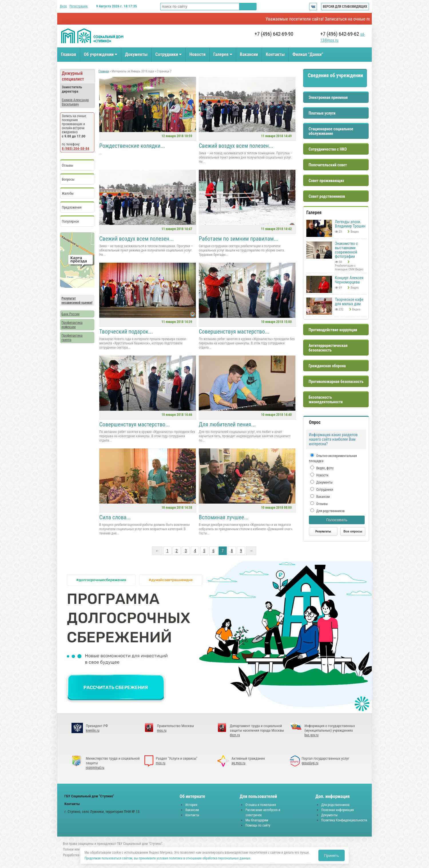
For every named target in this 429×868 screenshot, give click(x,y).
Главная (68, 54)
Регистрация (79, 6)
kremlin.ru (93, 731)
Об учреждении (101, 54)
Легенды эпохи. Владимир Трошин (350, 224)
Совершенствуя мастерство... (234, 332)
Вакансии (249, 54)
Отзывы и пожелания (261, 805)
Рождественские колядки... (132, 146)
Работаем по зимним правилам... (239, 239)
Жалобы (68, 193)
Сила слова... (115, 517)
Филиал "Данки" (308, 54)
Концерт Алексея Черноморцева (349, 280)
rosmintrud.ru (95, 768)
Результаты (323, 531)
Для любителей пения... (227, 424)
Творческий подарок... (126, 332)
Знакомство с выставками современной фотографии (346, 250)
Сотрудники (168, 54)
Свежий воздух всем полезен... (236, 146)
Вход (63, 6)
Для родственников (330, 511)
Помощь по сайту (258, 825)
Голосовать (337, 520)
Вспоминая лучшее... (224, 517)
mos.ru (162, 731)
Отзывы (67, 165)
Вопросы (68, 179)
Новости (197, 54)
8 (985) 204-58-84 (76, 148)
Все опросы (353, 531)
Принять (331, 856)
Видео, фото (324, 468)
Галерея (223, 54)
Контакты (275, 54)
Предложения (72, 207)
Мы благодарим (257, 820)
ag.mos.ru (239, 763)
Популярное (70, 222)
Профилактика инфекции (72, 325)
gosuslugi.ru (310, 763)
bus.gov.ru (311, 735)
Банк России (70, 314)
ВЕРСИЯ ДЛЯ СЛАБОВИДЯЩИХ (345, 7)
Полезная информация (337, 810)
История (191, 805)
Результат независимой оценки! (77, 301)
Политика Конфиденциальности (344, 820)
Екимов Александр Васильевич (75, 102)
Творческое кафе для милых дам (349, 302)
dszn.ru (235, 735)
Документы (136, 54)
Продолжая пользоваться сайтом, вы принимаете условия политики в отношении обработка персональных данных (167, 858)
